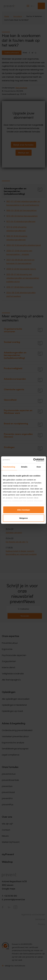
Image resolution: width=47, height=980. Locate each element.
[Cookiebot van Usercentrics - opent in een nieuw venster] (33, 460)
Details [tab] (24, 467)
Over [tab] (39, 467)
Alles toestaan (24, 510)
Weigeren (23, 518)
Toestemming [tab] (9, 467)
